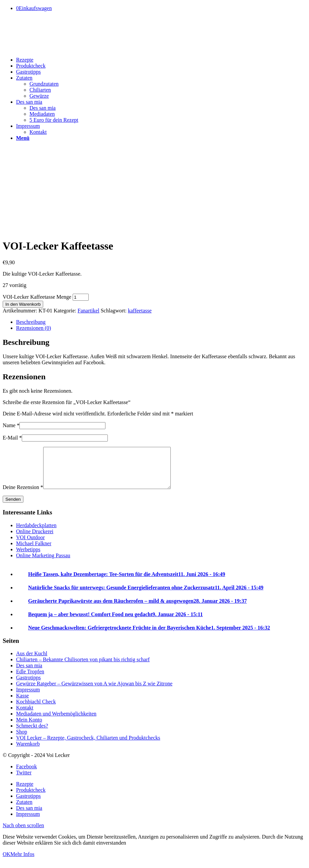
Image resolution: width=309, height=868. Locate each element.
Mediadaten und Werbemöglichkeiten (56, 722)
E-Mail (12, 438)
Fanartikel (89, 311)
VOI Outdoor (30, 545)
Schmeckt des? (32, 734)
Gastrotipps (28, 686)
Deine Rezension (23, 495)
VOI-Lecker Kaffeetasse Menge (37, 297)
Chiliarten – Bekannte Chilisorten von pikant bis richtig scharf (83, 667)
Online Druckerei (35, 539)
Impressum (28, 698)
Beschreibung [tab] (31, 322)
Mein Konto (29, 728)
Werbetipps (28, 557)
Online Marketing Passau (43, 563)
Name (11, 425)
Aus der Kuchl (32, 661)
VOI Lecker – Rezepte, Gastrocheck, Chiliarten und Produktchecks (88, 746)
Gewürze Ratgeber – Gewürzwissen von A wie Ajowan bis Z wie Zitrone (94, 692)
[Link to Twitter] (24, 781)
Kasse (22, 704)
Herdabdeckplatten (36, 533)
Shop (22, 740)
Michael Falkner (34, 551)
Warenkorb (28, 752)
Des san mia (29, 673)
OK (7, 862)
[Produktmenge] (81, 297)
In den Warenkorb (23, 304)
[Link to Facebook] (26, 775)
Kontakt (25, 716)
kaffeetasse (140, 311)
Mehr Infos (22, 862)
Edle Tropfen (30, 680)
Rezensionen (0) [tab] (33, 328)
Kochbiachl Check (36, 710)
